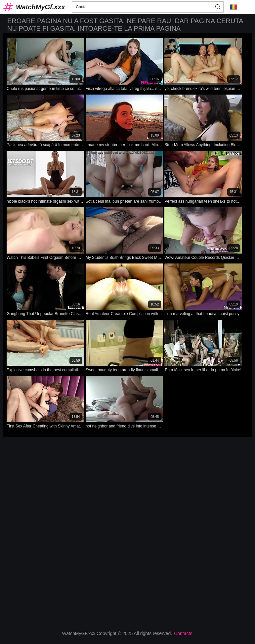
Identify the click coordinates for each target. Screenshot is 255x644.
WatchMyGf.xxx (41, 7)
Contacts (183, 633)
